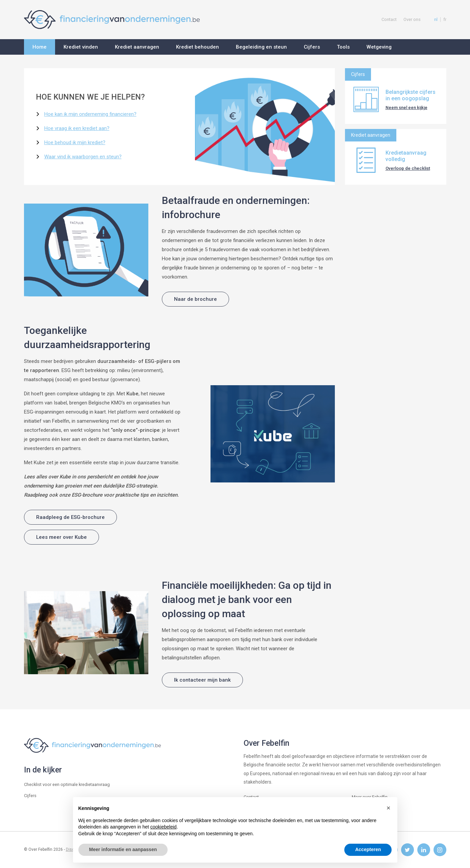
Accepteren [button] (368, 849)
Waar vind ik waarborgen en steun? (83, 157)
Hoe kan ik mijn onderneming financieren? (90, 114)
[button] (389, 808)
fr (445, 20)
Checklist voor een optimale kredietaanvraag (67, 784)
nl (436, 20)
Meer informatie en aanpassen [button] (123, 849)
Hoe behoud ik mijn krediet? (75, 142)
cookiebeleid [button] (164, 827)
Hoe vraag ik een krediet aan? (77, 128)
